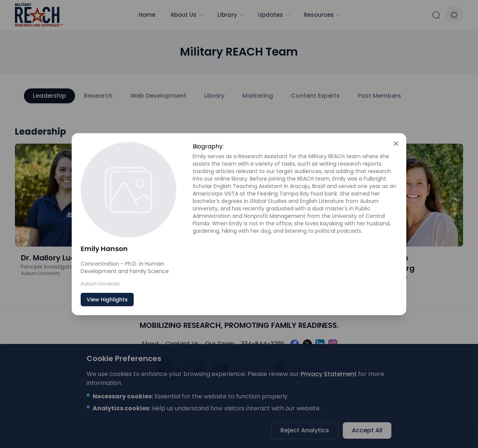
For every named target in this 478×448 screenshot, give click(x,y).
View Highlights (107, 300)
